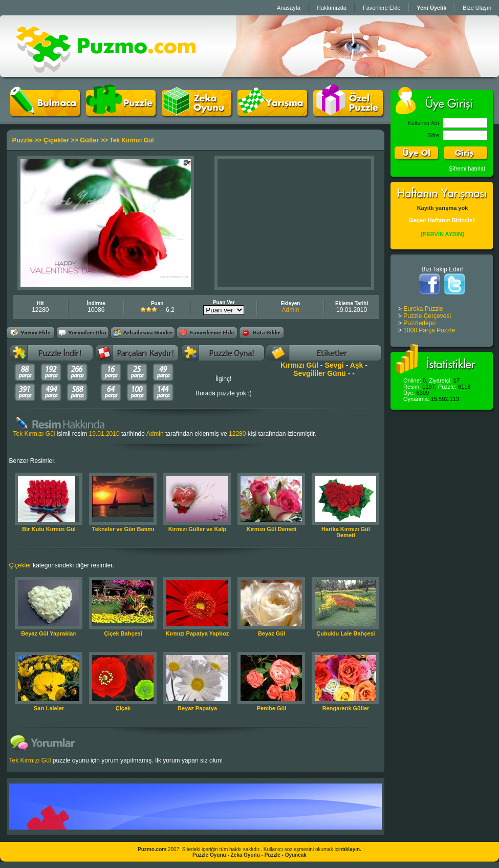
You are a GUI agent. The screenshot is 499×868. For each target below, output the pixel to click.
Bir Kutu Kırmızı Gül (49, 529)
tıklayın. (352, 849)
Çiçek (123, 708)
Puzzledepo (419, 323)
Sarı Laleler (49, 708)
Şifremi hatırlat (467, 168)
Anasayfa (289, 8)
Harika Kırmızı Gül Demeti (346, 532)
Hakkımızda (332, 8)
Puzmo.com (152, 849)
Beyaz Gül (272, 633)
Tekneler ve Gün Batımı (123, 529)
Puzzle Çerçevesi (427, 316)
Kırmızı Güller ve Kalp (198, 529)
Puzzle (23, 140)
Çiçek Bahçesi (123, 633)
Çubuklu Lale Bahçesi (345, 633)
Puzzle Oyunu (209, 855)
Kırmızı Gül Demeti (272, 529)
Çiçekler (57, 140)
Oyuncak (296, 855)
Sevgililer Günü (320, 373)
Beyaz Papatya (197, 708)
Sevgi (334, 365)
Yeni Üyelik (431, 8)
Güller (90, 140)
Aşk (357, 365)
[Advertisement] (294, 223)
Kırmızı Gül (299, 365)
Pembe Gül (272, 708)
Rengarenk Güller (346, 708)
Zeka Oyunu (245, 855)
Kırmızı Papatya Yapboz (197, 633)
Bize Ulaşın (477, 8)
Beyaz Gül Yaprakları (49, 633)
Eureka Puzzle (423, 309)
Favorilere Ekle (382, 8)
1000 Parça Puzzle (429, 330)
